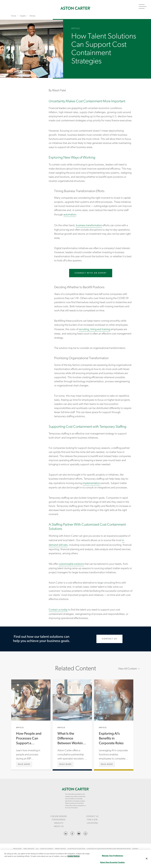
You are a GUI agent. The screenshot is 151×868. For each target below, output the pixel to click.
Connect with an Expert (91, 273)
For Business (59, 820)
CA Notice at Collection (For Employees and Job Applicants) (109, 849)
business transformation (89, 225)
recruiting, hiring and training (94, 329)
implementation (91, 483)
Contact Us (109, 639)
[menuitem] (59, 817)
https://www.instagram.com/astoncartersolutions (85, 833)
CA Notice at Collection (76, 849)
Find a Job (92, 820)
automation (70, 215)
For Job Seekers (59, 816)
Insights (59, 823)
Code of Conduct (47, 849)
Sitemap (135, 849)
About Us (59, 826)
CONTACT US (92, 816)
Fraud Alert (17, 849)
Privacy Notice (60, 849)
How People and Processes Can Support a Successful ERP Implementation (31, 724)
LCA (37, 849)
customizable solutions (71, 564)
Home (76, 8)
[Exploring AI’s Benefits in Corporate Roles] (107, 764)
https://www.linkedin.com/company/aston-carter (66, 833)
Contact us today (58, 610)
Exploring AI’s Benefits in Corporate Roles (114, 724)
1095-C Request (29, 849)
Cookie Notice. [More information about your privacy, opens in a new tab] (74, 856)
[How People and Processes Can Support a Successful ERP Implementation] (24, 764)
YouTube (79, 833)
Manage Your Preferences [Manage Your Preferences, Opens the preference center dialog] (113, 856)
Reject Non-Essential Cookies (113, 862)
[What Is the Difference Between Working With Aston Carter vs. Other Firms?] (66, 764)
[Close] (147, 859)
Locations (92, 823)
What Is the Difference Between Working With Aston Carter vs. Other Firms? (72, 724)
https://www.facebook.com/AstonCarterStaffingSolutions (72, 833)
